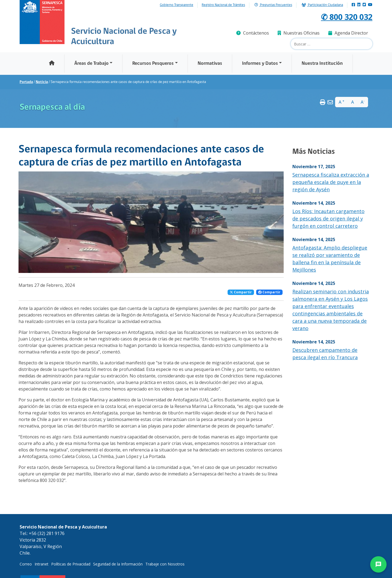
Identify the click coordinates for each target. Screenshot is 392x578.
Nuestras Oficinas (299, 33)
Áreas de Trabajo (91, 64)
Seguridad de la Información (118, 564)
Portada (26, 82)
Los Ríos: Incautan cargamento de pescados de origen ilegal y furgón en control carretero (328, 219)
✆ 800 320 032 (343, 16)
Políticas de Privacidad (71, 564)
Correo (26, 564)
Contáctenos (253, 33)
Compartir (241, 292)
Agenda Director (348, 33)
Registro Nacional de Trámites (223, 5)
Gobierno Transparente (177, 5)
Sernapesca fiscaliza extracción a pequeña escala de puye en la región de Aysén (331, 182)
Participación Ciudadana (322, 5)
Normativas (210, 64)
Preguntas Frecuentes (273, 5)
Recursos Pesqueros (153, 64)
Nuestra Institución (322, 64)
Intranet (42, 564)
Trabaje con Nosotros (165, 564)
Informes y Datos (260, 64)
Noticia (42, 82)
